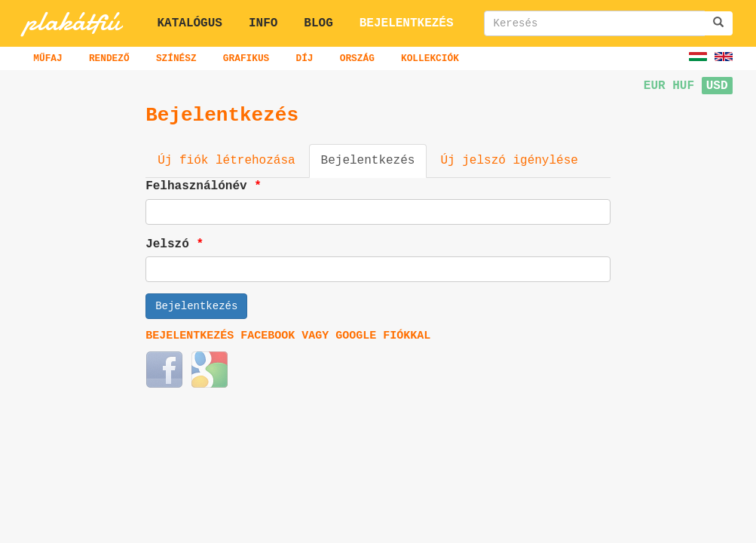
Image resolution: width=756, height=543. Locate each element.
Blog (318, 23)
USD (717, 86)
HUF (683, 86)
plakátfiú (72, 21)
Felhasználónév (205, 186)
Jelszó (176, 244)
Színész (176, 58)
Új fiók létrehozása (226, 161)
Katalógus (190, 23)
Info (263, 23)
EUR (655, 86)
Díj (304, 58)
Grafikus (246, 58)
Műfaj (47, 58)
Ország (357, 58)
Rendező (109, 58)
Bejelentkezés (407, 23)
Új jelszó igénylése (509, 161)
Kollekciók (430, 58)
